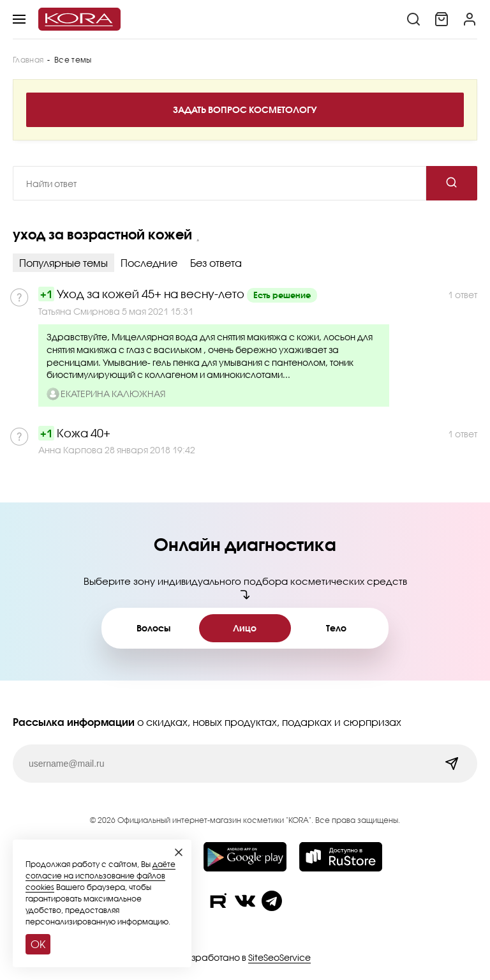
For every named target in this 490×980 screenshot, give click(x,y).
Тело (336, 628)
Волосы (153, 628)
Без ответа (216, 263)
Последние (149, 263)
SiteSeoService (279, 957)
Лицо (245, 628)
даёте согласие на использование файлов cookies (100, 876)
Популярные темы (63, 263)
